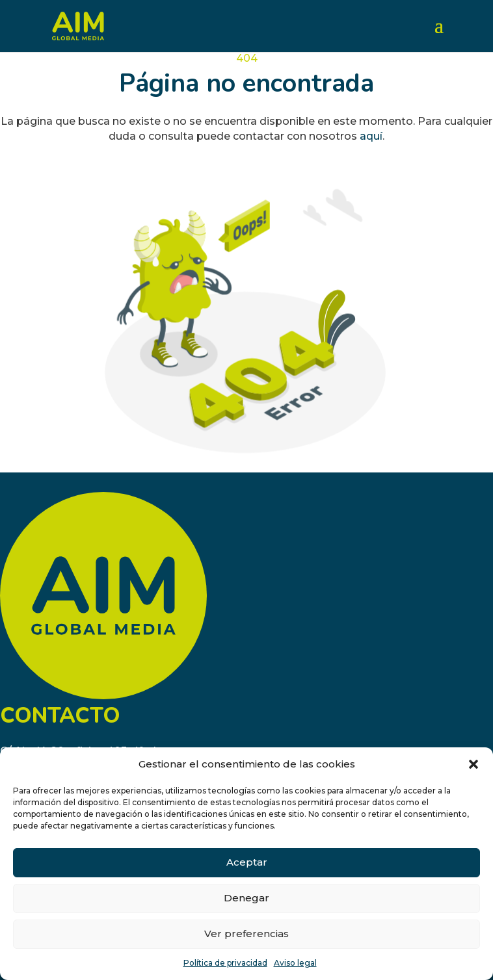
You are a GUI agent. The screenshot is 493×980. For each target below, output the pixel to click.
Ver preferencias (246, 934)
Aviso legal (295, 963)
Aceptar (247, 862)
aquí (371, 136)
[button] (473, 764)
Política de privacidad (225, 963)
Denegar (246, 898)
